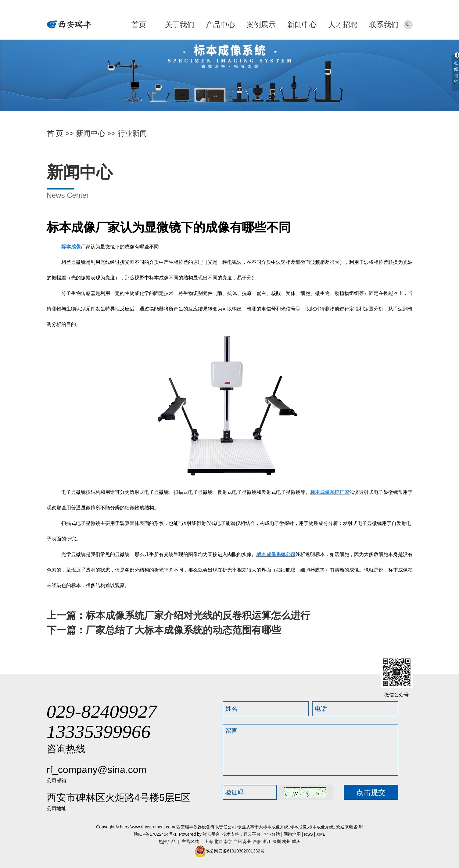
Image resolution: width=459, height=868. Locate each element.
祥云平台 (211, 834)
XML (321, 834)
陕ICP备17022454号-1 (155, 834)
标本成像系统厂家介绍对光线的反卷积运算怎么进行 (198, 615)
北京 (218, 841)
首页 (139, 25)
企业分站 (271, 834)
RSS (308, 834)
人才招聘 (343, 25)
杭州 (286, 841)
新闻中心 (302, 25)
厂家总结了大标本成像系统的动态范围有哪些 (183, 630)
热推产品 (167, 841)
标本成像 (298, 827)
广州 (238, 841)
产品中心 (221, 25)
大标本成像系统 (274, 827)
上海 (209, 841)
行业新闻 (132, 133)
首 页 (55, 133)
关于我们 (180, 25)
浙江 (267, 841)
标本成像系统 (321, 827)
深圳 (277, 841)
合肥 (257, 841)
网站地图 (292, 834)
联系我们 (384, 25)
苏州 (247, 841)
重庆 (296, 841)
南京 (228, 841)
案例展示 (261, 25)
